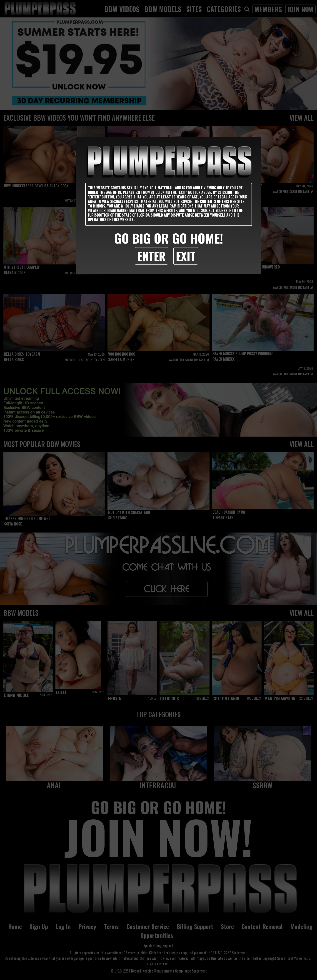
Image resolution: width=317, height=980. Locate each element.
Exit (186, 256)
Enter (151, 256)
